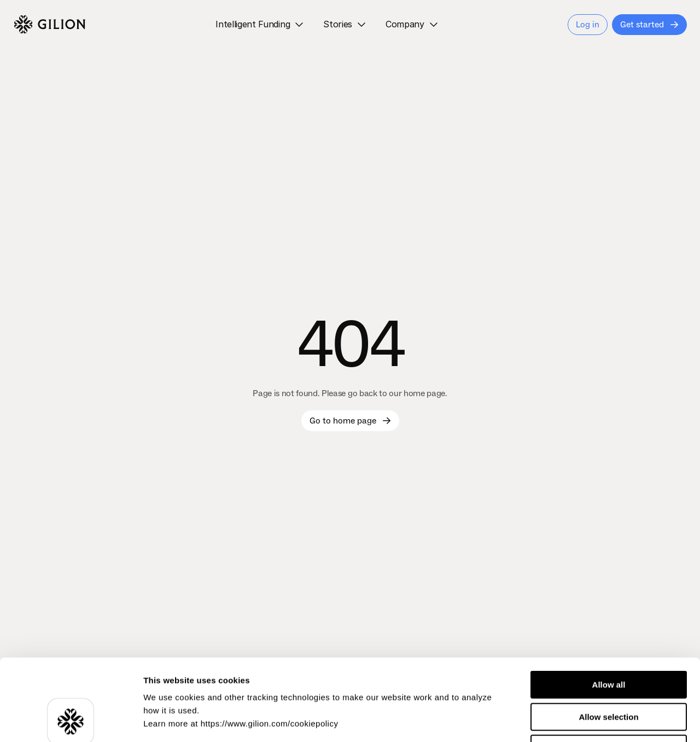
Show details (574, 720)
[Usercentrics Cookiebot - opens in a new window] (71, 721)
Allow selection (608, 640)
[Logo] (50, 25)
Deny (609, 672)
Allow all (609, 608)
